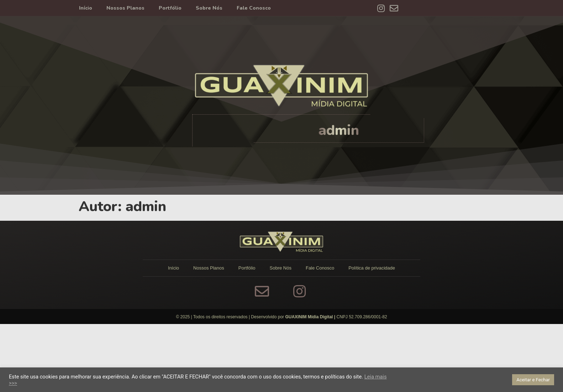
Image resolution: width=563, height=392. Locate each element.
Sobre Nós (209, 8)
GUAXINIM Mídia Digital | (311, 317)
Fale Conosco (254, 8)
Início (86, 8)
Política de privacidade (372, 268)
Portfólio (170, 8)
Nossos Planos (125, 8)
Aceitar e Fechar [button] (533, 380)
